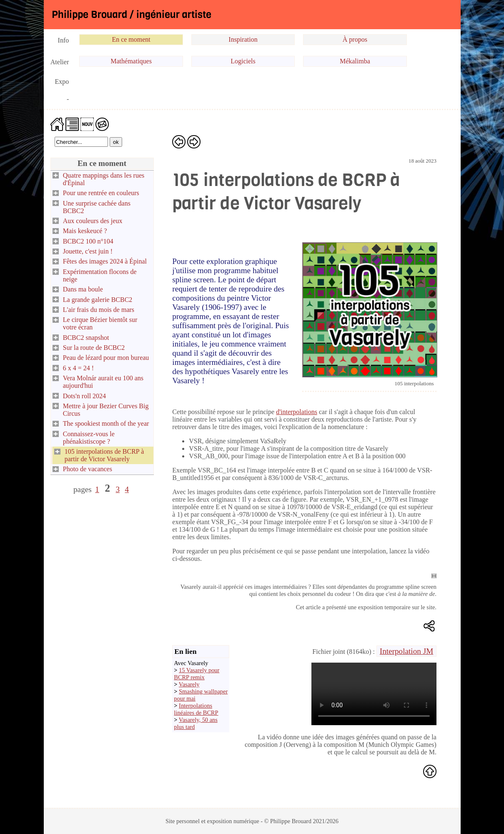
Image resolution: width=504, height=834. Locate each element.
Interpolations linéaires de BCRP (196, 709)
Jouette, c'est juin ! (88, 251)
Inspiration (243, 39)
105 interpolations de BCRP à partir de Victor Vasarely (104, 455)
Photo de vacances (88, 469)
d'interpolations (297, 412)
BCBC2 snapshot (86, 338)
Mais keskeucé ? (85, 231)
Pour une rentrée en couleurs (101, 193)
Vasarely (189, 684)
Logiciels (243, 61)
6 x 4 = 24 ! (78, 368)
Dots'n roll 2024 (84, 396)
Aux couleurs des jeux (93, 221)
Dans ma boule (83, 289)
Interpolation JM (406, 651)
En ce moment (131, 39)
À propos (355, 39)
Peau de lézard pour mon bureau (106, 358)
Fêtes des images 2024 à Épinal (105, 261)
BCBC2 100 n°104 (88, 241)
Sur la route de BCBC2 (94, 348)
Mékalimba (355, 61)
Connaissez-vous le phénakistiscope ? (89, 438)
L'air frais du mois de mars (99, 310)
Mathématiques (131, 61)
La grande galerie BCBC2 (98, 300)
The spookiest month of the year (106, 423)
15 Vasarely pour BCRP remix (197, 674)
